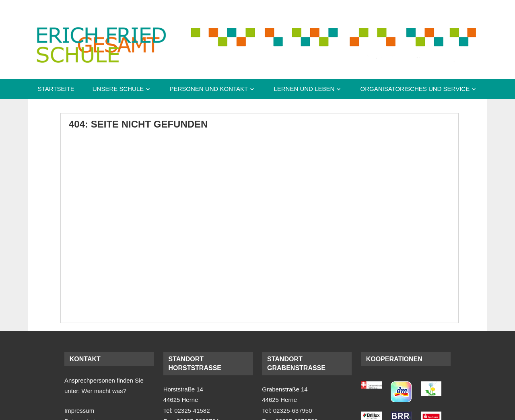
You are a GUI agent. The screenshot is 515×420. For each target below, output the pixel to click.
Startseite (56, 89)
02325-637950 (293, 411)
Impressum (79, 411)
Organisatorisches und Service (415, 89)
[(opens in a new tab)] (371, 386)
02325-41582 (192, 411)
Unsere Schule (118, 89)
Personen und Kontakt (209, 89)
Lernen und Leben (304, 89)
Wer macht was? (104, 391)
